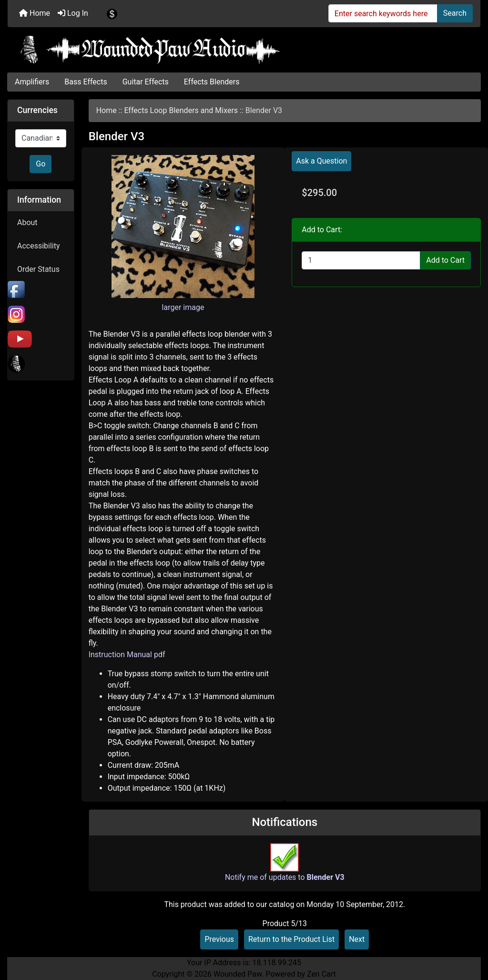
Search (455, 13)
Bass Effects (86, 82)
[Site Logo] (244, 50)
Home (35, 13)
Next (357, 939)
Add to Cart (445, 260)
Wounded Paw (238, 974)
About (27, 222)
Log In (73, 13)
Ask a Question (321, 161)
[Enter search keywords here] (383, 13)
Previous (219, 939)
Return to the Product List (291, 939)
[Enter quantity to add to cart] (361, 260)
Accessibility (39, 246)
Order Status (38, 269)
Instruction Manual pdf (127, 655)
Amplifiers (32, 82)
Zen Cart (321, 974)
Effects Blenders (212, 82)
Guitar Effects (146, 82)
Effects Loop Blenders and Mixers (181, 110)
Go (41, 164)
